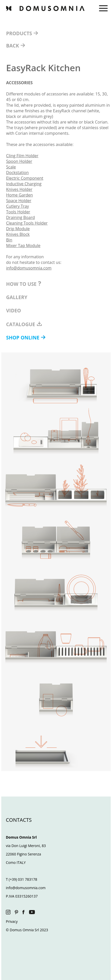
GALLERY (17, 297)
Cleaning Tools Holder (27, 223)
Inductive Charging (24, 184)
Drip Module (18, 229)
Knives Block (18, 234)
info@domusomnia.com (29, 268)
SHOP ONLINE (23, 338)
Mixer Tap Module (23, 246)
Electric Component (25, 178)
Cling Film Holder (22, 156)
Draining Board (20, 217)
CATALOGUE (24, 324)
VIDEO (13, 311)
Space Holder (19, 201)
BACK (13, 46)
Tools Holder (18, 212)
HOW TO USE (24, 284)
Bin (9, 240)
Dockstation (17, 173)
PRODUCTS (20, 33)
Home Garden (19, 195)
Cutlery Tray (18, 206)
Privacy (12, 921)
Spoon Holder (19, 161)
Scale (11, 167)
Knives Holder (19, 189)
